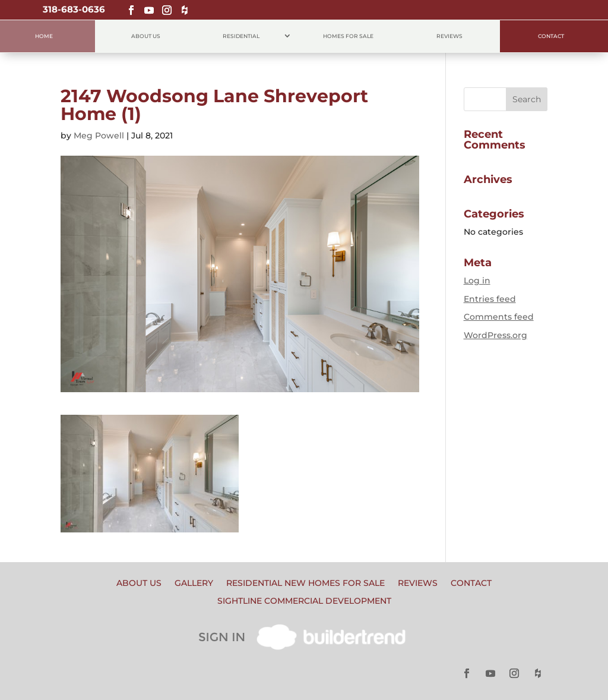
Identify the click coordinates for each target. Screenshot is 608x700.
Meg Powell (99, 135)
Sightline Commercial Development (304, 601)
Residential (241, 36)
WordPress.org (495, 335)
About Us (146, 36)
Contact (551, 36)
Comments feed (499, 317)
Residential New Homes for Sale (305, 584)
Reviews (449, 36)
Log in (477, 280)
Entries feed (490, 299)
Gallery (194, 584)
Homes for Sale (348, 36)
